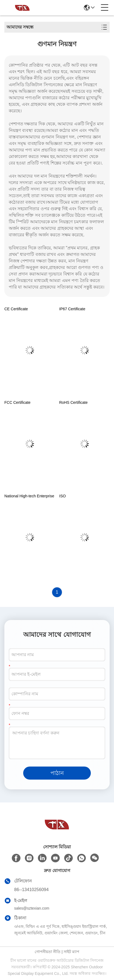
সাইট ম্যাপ (71, 952)
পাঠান (57, 773)
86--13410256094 (31, 890)
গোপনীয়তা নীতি (48, 952)
